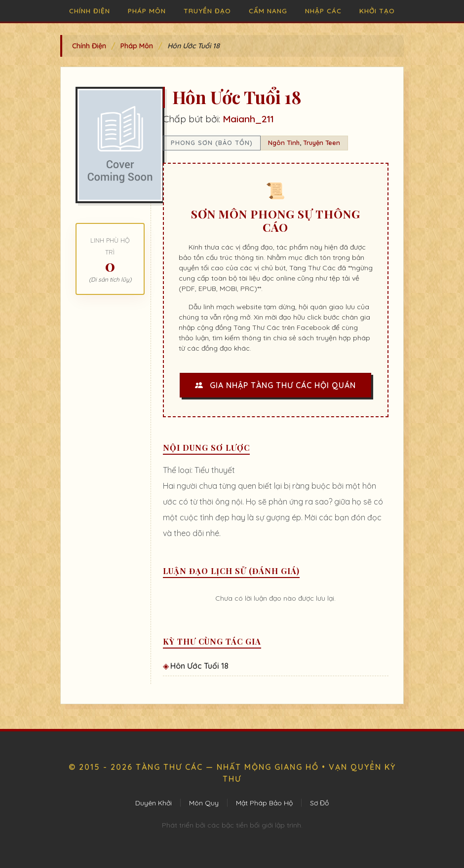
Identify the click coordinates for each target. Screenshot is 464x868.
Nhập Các (323, 11)
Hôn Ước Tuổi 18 (199, 666)
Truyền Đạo (207, 11)
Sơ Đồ (319, 803)
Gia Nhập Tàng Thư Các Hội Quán (275, 385)
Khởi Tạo (377, 11)
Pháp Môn (147, 11)
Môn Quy (204, 803)
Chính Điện (90, 11)
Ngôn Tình (284, 143)
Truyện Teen (322, 143)
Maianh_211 (248, 119)
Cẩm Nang (268, 11)
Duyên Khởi (154, 803)
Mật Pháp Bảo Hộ (264, 803)
